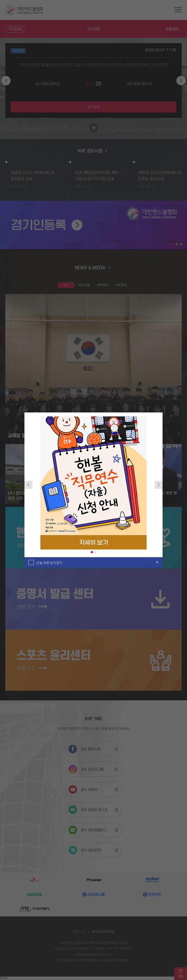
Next (159, 485)
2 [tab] (95, 552)
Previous (28, 485)
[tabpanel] (93, 483)
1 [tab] (92, 552)
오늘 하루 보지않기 (49, 563)
